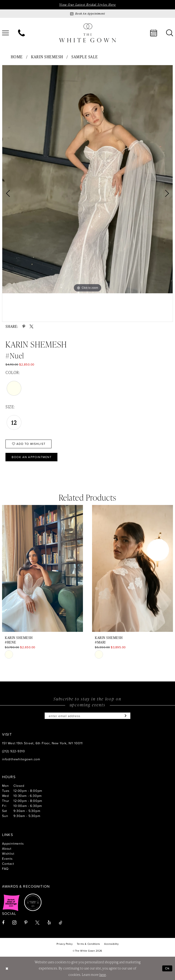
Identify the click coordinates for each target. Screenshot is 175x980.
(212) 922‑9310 (14, 751)
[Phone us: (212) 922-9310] (21, 33)
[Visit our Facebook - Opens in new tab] (3, 923)
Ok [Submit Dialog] (167, 968)
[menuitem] (21, 33)
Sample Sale (85, 57)
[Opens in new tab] (11, 902)
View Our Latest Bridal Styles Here (87, 5)
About (7, 848)
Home (17, 57)
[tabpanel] (87, 179)
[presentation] (42, 568)
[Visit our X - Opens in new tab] (37, 923)
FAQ (5, 869)
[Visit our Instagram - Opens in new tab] (14, 923)
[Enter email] (87, 716)
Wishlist (8, 853)
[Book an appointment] (87, 14)
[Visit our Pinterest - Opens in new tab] (26, 923)
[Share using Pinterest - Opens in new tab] (24, 326)
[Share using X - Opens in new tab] (31, 326)
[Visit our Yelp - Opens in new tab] (49, 923)
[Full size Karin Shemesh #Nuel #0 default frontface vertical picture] (87, 179)
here (103, 975)
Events (7, 859)
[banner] (87, 33)
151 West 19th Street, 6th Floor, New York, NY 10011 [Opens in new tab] (42, 743)
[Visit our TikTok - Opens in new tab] (60, 923)
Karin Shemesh (47, 57)
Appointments (13, 843)
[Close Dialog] (7, 968)
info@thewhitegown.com (21, 759)
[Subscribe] (125, 716)
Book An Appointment (32, 457)
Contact (8, 864)
